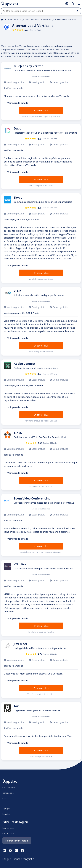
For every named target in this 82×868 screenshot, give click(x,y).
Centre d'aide (8, 833)
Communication (14, 20)
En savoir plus (41, 110)
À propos (6, 809)
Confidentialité (9, 787)
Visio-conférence (32, 20)
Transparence (8, 793)
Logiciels (6, 814)
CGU (4, 798)
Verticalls (47, 20)
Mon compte (8, 828)
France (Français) (24, 859)
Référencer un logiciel (17, 841)
